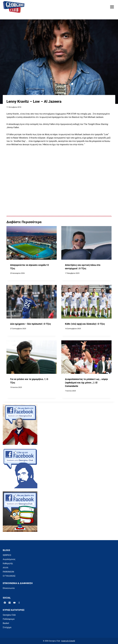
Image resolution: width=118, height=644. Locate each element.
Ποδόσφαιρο (9, 619)
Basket (6, 623)
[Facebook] (5, 603)
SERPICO (7, 555)
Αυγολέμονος (9, 559)
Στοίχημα (7, 627)
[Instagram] (10, 603)
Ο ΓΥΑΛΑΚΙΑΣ (9, 576)
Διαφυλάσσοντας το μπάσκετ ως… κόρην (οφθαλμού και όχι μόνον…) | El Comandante (86, 383)
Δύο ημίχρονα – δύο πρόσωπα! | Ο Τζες (31, 324)
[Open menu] (112, 7)
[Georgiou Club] (14, 7)
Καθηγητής (8, 563)
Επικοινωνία (9, 588)
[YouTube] (14, 603)
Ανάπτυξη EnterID (68, 641)
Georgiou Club (9, 615)
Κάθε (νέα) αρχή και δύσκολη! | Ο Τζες (85, 324)
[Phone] (19, 603)
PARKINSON (8, 572)
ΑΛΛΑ (6, 568)
